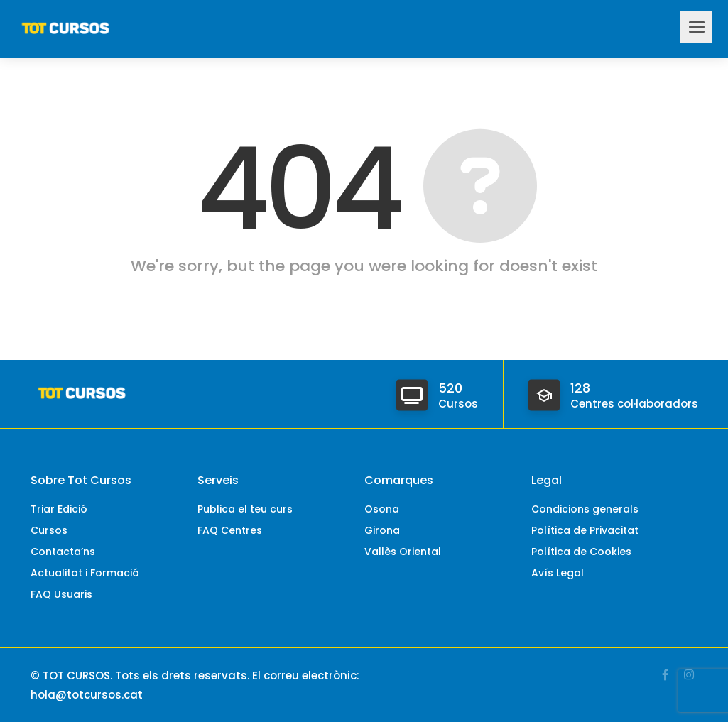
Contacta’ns (63, 552)
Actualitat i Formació (85, 573)
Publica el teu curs (245, 509)
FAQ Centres (230, 530)
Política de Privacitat (585, 530)
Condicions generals (585, 509)
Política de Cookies (581, 552)
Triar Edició (59, 509)
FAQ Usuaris (61, 594)
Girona (382, 530)
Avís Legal (558, 573)
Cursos (49, 530)
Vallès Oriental (403, 552)
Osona (382, 509)
